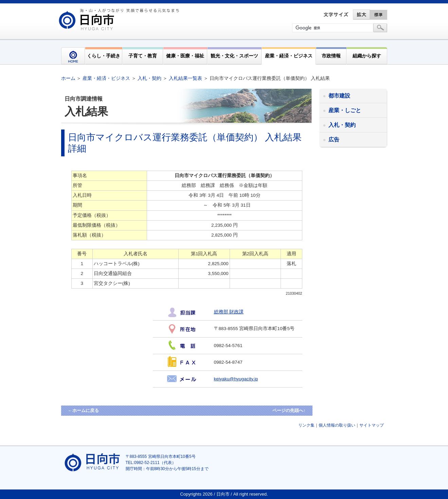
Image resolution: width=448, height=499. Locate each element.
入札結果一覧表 (185, 78)
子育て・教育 (143, 56)
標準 (379, 15)
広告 (334, 140)
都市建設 (339, 96)
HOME (73, 56)
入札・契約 (149, 78)
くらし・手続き (104, 56)
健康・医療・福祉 (185, 56)
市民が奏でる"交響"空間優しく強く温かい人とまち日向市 (120, 19)
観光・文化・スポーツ (234, 56)
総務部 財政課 (229, 312)
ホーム (68, 78)
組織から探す (367, 56)
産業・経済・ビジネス (289, 56)
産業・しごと (345, 110)
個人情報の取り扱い (337, 425)
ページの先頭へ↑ (289, 410)
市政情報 (331, 56)
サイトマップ (372, 425)
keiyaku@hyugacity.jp (236, 379)
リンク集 (306, 425)
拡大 (361, 15)
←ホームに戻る (83, 410)
